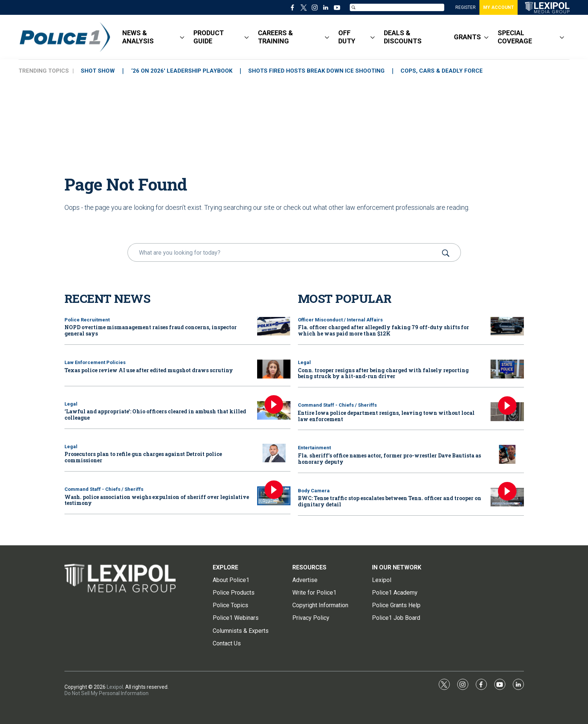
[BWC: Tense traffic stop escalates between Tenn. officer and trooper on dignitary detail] (507, 497)
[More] (182, 37)
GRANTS (467, 37)
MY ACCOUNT (499, 7)
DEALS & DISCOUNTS (403, 37)
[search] (284, 252)
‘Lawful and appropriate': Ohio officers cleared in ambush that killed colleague (155, 414)
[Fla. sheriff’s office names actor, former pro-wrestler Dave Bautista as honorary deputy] (507, 454)
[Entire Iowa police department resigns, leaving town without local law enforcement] (507, 412)
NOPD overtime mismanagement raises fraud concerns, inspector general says (151, 330)
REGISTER (466, 7)
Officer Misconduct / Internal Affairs (340, 320)
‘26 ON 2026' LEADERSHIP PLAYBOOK (182, 71)
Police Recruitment (87, 320)
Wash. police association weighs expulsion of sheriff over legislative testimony (157, 500)
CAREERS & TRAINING (275, 37)
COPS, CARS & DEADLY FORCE (444, 71)
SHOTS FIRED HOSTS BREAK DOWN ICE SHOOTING (318, 71)
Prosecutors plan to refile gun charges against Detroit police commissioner (143, 457)
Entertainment (314, 448)
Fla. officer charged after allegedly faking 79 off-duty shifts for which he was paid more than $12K (383, 330)
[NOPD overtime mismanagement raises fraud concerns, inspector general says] (274, 326)
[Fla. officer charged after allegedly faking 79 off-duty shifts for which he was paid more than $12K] (507, 326)
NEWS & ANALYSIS (138, 37)
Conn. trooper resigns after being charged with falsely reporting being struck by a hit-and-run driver (383, 373)
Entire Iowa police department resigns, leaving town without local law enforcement (386, 416)
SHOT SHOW (98, 71)
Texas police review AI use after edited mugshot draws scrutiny (149, 370)
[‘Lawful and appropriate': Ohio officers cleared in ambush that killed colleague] (274, 411)
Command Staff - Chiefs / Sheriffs (104, 489)
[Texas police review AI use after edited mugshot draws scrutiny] (274, 369)
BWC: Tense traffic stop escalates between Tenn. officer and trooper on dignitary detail (390, 501)
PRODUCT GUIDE (209, 37)
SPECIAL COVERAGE (515, 37)
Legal (71, 404)
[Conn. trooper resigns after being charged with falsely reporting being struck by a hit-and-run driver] (507, 369)
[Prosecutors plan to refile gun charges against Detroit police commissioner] (274, 453)
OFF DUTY (347, 37)
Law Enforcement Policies (95, 362)
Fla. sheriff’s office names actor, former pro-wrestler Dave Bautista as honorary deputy (389, 459)
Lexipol (115, 687)
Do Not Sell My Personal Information (107, 693)
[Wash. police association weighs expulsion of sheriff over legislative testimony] (274, 496)
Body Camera (314, 491)
